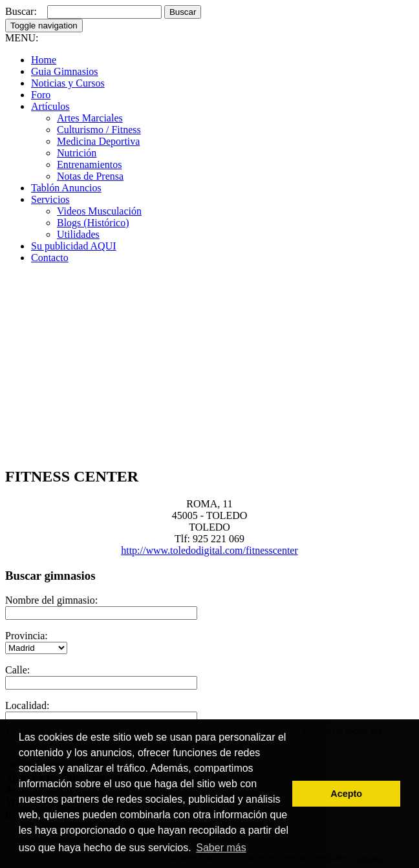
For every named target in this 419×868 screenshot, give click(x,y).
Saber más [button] (221, 848)
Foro (41, 95)
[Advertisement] (209, 365)
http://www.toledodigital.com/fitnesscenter (209, 550)
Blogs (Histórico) (93, 223)
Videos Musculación (99, 211)
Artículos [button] (50, 106)
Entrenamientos (89, 164)
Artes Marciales (90, 118)
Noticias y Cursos (68, 83)
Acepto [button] (346, 794)
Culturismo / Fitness (99, 130)
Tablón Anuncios (66, 188)
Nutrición (77, 153)
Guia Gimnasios (65, 71)
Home (44, 60)
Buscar (183, 12)
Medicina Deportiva (98, 141)
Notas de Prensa (90, 176)
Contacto (50, 258)
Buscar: (21, 11)
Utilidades (78, 234)
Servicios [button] (50, 199)
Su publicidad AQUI (74, 246)
